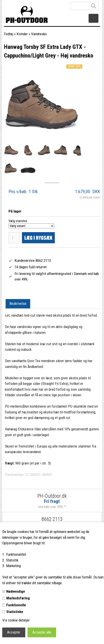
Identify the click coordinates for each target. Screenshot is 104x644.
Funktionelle (16, 605)
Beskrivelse (18, 303)
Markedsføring (18, 598)
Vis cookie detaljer (16, 620)
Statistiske (15, 612)
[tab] (18, 304)
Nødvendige (16, 591)
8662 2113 (52, 519)
